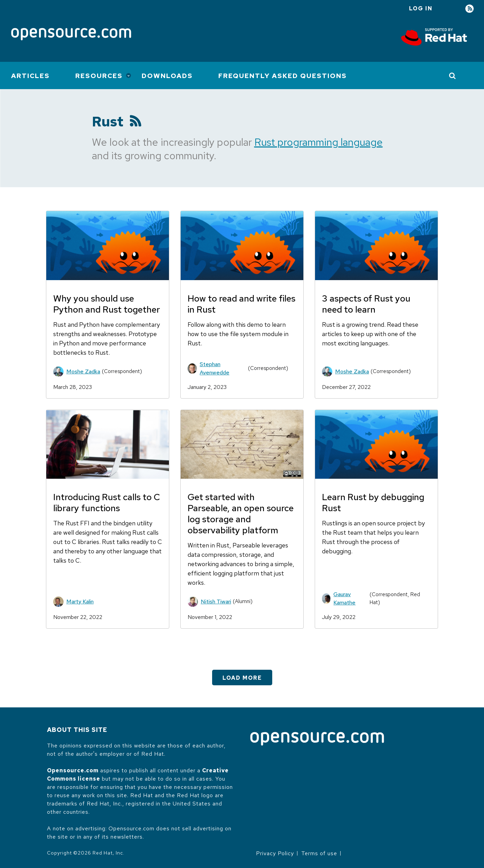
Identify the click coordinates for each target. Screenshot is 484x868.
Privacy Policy (275, 853)
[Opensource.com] (71, 35)
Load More (242, 678)
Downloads (167, 76)
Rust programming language (319, 142)
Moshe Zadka (83, 371)
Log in (421, 8)
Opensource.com (73, 770)
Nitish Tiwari (216, 602)
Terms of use (319, 853)
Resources (99, 76)
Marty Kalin (80, 602)
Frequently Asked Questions (283, 76)
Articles (30, 76)
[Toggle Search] (453, 76)
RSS (469, 9)
